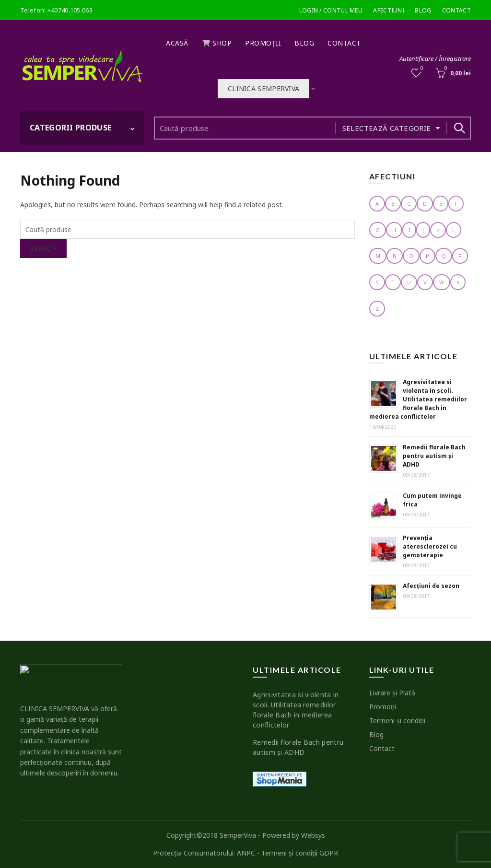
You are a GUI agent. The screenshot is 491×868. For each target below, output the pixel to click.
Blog (423, 10)
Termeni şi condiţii (397, 721)
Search (459, 128)
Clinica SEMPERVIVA (263, 88)
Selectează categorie (387, 128)
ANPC (246, 853)
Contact (456, 10)
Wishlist (421, 69)
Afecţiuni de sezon (431, 586)
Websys (313, 835)
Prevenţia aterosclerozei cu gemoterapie (430, 546)
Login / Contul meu (331, 10)
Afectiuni (389, 10)
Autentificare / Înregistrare (435, 59)
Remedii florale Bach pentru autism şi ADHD (434, 456)
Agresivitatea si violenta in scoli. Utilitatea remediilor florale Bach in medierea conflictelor (418, 399)
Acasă (177, 43)
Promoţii (263, 43)
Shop (217, 43)
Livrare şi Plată (392, 693)
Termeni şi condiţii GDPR (300, 853)
